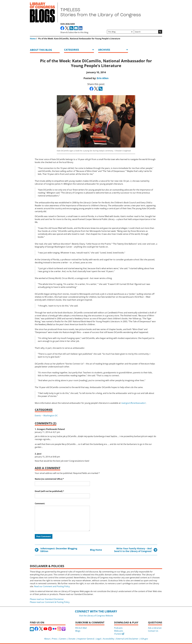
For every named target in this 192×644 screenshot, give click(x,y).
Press (54, 639)
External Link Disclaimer (127, 639)
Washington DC (51, 416)
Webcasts (119, 631)
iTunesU (119, 634)
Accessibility (109, 639)
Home (33, 39)
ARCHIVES (104, 50)
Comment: (40, 503)
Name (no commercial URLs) (49, 479)
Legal (99, 639)
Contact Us (153, 631)
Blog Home (96, 550)
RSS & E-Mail (81, 628)
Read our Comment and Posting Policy (52, 586)
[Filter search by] (120, 32)
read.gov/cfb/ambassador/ (133, 403)
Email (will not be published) (49, 491)
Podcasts (118, 628)
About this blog (41, 50)
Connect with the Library (96, 611)
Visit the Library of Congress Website (96, 616)
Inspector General (86, 639)
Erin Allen (103, 78)
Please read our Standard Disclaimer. (47, 599)
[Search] (146, 32)
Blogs (78, 631)
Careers (63, 639)
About (47, 639)
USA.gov (144, 639)
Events (38, 416)
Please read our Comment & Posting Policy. (50, 602)
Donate (72, 639)
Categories (72, 50)
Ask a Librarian (155, 628)
